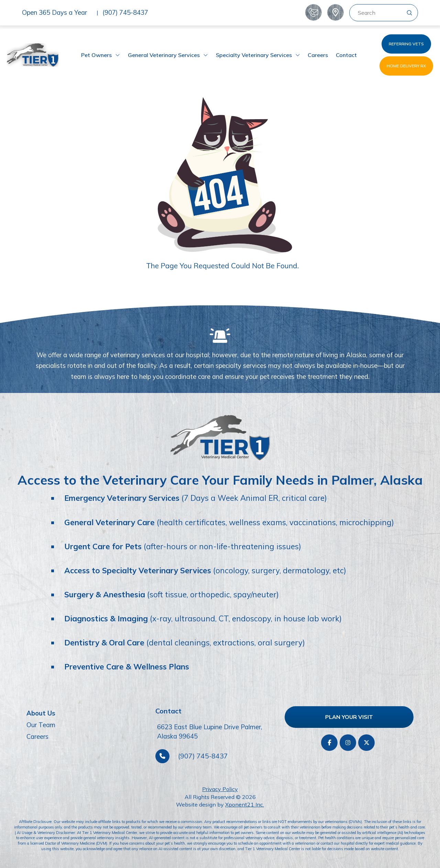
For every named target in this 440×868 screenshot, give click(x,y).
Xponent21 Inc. (245, 804)
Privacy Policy (220, 789)
